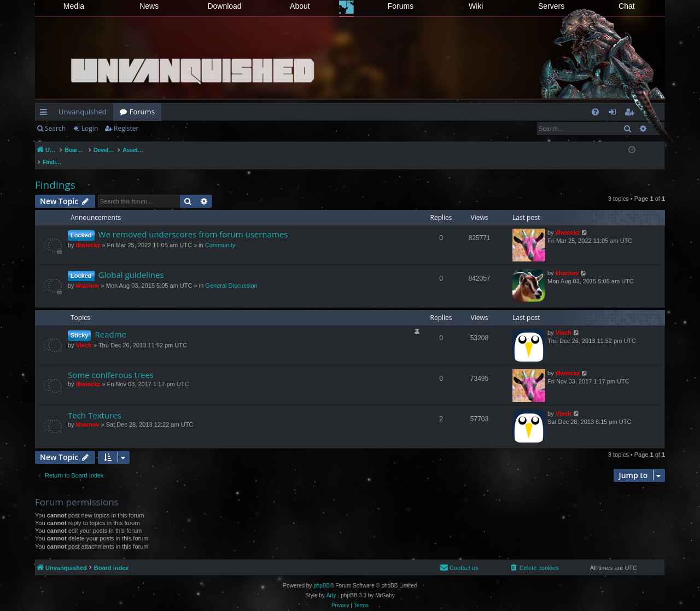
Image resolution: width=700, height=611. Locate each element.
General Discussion (231, 274)
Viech (84, 334)
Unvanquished (83, 112)
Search (55, 128)
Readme (110, 323)
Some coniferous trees (111, 363)
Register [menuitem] (632, 114)
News (149, 6)
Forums (401, 6)
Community (220, 234)
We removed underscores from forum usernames (193, 223)
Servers (551, 6)
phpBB (322, 574)
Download (224, 6)
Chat (627, 6)
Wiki (476, 6)
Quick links (46, 114)
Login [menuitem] (614, 114)
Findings (55, 173)
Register (126, 128)
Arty (331, 584)
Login (90, 128)
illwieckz (88, 234)
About (300, 6)
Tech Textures (95, 404)
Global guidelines (131, 263)
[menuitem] (595, 112)
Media (74, 6)
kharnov (88, 274)
